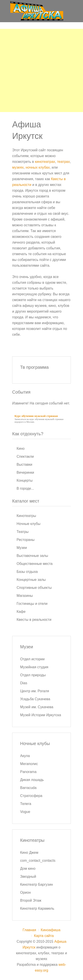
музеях (18, 167)
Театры (23, 532)
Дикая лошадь (32, 780)
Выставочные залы (32, 556)
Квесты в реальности (34, 620)
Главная (29, 930)
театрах (64, 162)
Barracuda (28, 788)
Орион (25, 892)
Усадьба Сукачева (35, 699)
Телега (26, 804)
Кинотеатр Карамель (37, 908)
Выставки (24, 464)
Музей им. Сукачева (37, 707)
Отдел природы (33, 675)
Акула (25, 756)
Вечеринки (25, 472)
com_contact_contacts (38, 861)
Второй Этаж (31, 900)
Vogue (25, 812)
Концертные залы (31, 580)
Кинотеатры (26, 516)
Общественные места (35, 564)
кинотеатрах (45, 162)
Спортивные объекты (34, 588)
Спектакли (25, 456)
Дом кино (28, 869)
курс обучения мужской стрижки (46, 419)
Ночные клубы (28, 524)
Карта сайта (44, 936)
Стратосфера (31, 796)
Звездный (28, 876)
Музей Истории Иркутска (41, 715)
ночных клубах (38, 167)
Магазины (25, 596)
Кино (21, 449)
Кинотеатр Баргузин (37, 884)
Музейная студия (34, 667)
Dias (24, 683)
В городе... (25, 488)
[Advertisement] (41, 70)
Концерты (25, 480)
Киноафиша (51, 930)
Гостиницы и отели (32, 604)
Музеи (22, 548)
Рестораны (26, 540)
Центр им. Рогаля (35, 691)
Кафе (21, 612)
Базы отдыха (27, 572)
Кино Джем (29, 853)
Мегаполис (29, 764)
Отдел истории (32, 659)
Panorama (28, 772)
